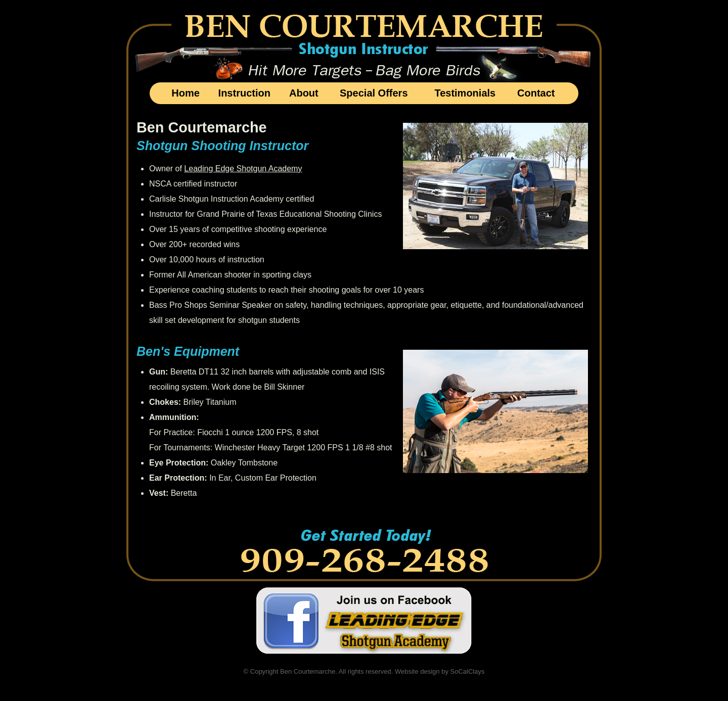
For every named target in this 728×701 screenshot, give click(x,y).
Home (186, 93)
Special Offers (374, 93)
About (304, 93)
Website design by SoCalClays (440, 671)
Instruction (244, 93)
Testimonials (465, 93)
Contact (536, 93)
